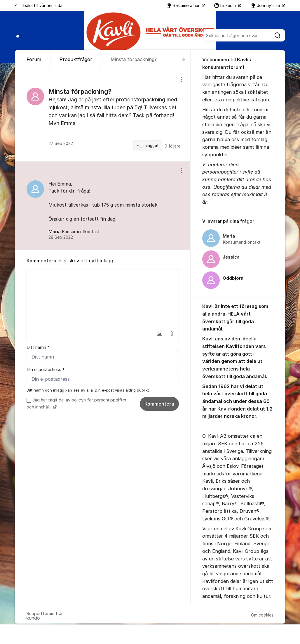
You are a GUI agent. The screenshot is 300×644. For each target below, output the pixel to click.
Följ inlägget (148, 146)
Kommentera (159, 404)
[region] (103, 115)
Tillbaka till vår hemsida (39, 5)
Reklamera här (184, 5)
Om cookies (262, 615)
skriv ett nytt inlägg (91, 261)
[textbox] (103, 299)
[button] (160, 334)
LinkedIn (226, 5)
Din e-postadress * (46, 370)
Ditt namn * (38, 347)
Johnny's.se (266, 5)
